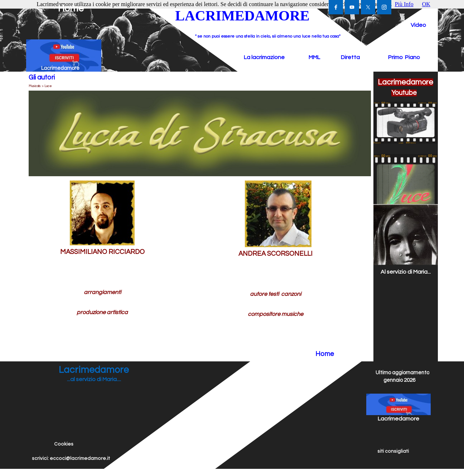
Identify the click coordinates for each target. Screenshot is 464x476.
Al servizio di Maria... (406, 272)
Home (71, 9)
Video (418, 25)
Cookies (64, 444)
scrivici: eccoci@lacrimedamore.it (71, 458)
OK (426, 4)
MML (314, 57)
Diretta (350, 57)
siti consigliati (393, 451)
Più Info (404, 4)
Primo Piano (404, 57)
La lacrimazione (264, 57)
